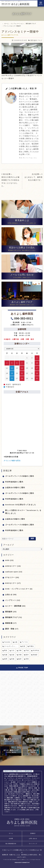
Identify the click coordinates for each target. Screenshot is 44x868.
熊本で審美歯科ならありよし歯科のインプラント (20, 860)
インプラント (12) (13, 600)
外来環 (11, 838)
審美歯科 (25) (11, 612)
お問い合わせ (33, 838)
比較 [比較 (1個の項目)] (13, 655)
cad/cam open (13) (14, 572)
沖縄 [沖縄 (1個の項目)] (20, 655)
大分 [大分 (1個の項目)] (13, 650)
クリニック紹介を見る (12, 461)
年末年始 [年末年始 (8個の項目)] (36, 650)
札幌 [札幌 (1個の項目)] (6, 655)
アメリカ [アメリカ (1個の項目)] (25, 642)
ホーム (11, 833)
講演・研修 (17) (12, 629)
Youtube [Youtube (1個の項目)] (7, 642)
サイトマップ (33, 844)
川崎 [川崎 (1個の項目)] (20, 650)
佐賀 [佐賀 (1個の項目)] (24, 646)
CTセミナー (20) (12, 577)
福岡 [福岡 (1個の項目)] (6, 659)
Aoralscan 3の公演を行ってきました (21, 505)
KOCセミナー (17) (13, 583)
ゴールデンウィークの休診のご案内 (20, 476)
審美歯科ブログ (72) (14, 617)
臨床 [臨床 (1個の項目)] (20, 659)
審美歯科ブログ (36, 40)
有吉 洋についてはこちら (28, 158)
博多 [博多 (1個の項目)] (6, 650)
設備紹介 (33, 833)
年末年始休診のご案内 (14, 482)
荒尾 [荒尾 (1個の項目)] (27, 659)
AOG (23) (9, 560)
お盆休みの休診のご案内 (15, 487)
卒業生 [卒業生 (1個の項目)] (32, 646)
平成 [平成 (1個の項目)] (27, 650)
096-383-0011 (24, 318)
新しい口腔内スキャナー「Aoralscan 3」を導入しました (23, 512)
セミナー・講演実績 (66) (15, 606)
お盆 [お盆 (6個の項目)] (16, 642)
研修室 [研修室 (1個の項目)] (35, 655)
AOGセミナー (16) (13, 566)
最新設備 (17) (11, 623)
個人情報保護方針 (11, 844)
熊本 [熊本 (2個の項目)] (27, 655)
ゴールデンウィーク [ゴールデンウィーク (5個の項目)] (11, 646)
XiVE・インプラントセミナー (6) (19, 589)
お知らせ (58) (11, 595)
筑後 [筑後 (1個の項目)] (13, 659)
